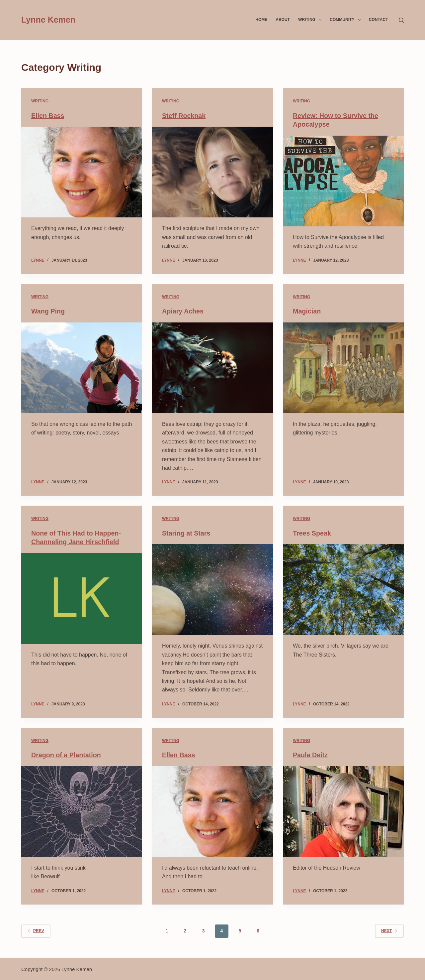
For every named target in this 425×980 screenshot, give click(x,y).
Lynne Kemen (48, 20)
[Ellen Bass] (82, 172)
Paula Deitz (311, 754)
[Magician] (343, 367)
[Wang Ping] (82, 367)
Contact (379, 20)
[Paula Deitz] (343, 811)
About (283, 20)
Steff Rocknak (184, 116)
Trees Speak (312, 533)
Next (389, 930)
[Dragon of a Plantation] (82, 811)
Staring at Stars (187, 533)
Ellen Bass (48, 116)
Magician (307, 311)
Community (346, 20)
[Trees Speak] (343, 589)
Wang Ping (48, 311)
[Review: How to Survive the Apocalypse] (343, 181)
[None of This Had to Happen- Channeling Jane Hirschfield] (82, 598)
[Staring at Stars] (212, 589)
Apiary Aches (183, 311)
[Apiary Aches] (212, 367)
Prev (36, 930)
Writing (311, 20)
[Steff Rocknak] (212, 172)
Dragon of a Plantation (67, 754)
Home (261, 20)
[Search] (401, 20)
